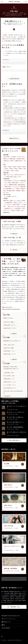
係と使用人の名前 (21, 159)
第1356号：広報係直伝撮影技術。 (16, 427)
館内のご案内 (15, 183)
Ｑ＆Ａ (20, 177)
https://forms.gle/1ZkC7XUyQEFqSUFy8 (11, 309)
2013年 (10, 167)
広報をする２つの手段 (8, 161)
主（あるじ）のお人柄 (20, 206)
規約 (3, 625)
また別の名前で (17, 208)
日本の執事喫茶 (6, 628)
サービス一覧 (16, 181)
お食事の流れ (23, 181)
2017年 (6, 169)
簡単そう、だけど (18, 203)
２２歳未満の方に (9, 203)
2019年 (16, 169)
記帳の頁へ (15, 334)
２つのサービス (21, 157)
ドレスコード (16, 187)
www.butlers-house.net (15, 640)
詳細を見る (15, 234)
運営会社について (6, 622)
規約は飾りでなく (9, 208)
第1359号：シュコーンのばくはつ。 (16, 412)
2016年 (24, 167)
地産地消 (18, 191)
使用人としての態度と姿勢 (9, 159)
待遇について (13, 201)
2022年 (8, 171)
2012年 (5, 167)
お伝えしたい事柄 (21, 201)
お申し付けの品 (9, 526)
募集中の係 (6, 201)
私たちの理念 (6, 157)
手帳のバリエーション (8, 175)
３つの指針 (13, 157)
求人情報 (7, 464)
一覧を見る (15, 250)
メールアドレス (6, 60)
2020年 (20, 169)
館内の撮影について (10, 189)
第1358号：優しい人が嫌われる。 (16, 417)
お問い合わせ (8, 485)
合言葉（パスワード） (7, 67)
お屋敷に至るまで (19, 161)
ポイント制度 (8, 183)
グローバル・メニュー (2, 2)
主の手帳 (26, 2)
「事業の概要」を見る (15, 607)
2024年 (17, 171)
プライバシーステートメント (9, 619)
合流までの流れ (16, 204)
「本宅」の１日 (10, 206)
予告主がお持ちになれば (11, 177)
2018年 (11, 169)
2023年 (12, 171)
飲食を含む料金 (22, 185)
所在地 (18, 189)
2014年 (15, 167)
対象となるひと (8, 187)
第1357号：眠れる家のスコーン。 (16, 422)
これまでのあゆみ (7, 181)
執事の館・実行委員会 (14, 2)
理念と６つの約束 (16, 210)
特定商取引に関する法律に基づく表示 (11, 616)
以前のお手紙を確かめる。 (15, 440)
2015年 (19, 167)
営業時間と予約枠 (13, 185)
